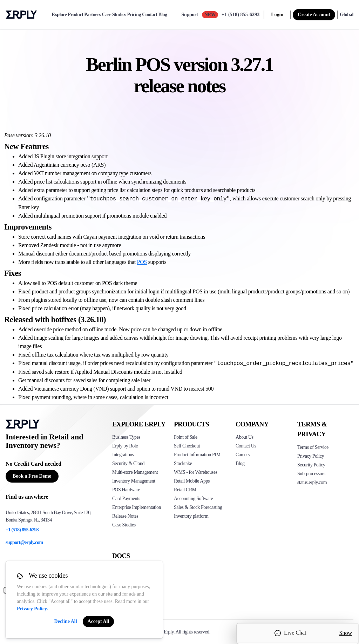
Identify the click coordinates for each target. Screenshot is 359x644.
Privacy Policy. (32, 609)
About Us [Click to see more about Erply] (245, 437)
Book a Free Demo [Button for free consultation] (32, 476)
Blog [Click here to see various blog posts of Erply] (240, 463)
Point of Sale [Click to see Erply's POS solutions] (186, 437)
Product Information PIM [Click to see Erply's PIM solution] (197, 455)
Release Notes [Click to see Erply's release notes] (125, 516)
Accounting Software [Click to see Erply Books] (193, 499)
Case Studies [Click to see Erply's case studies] (124, 525)
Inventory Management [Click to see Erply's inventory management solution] (134, 481)
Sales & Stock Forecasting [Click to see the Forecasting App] (198, 507)
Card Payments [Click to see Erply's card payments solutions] (126, 499)
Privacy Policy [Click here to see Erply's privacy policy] (311, 456)
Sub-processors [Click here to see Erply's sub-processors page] (311, 474)
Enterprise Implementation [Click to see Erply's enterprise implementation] (137, 507)
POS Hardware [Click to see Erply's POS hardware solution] (126, 490)
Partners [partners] (92, 15)
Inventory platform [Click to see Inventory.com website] (191, 516)
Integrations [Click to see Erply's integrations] (123, 455)
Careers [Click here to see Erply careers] (243, 455)
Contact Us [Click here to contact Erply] (246, 446)
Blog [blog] (163, 15)
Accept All (99, 621)
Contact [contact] (150, 15)
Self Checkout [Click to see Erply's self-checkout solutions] (187, 446)
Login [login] (277, 15)
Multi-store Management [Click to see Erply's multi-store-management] (135, 472)
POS (142, 262)
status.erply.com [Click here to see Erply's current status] (312, 482)
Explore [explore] (59, 15)
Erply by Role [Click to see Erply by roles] (125, 446)
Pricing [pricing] (134, 15)
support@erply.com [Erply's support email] (24, 542)
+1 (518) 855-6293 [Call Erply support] (241, 15)
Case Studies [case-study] (114, 15)
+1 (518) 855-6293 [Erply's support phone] (22, 530)
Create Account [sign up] (314, 15)
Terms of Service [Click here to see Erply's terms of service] (313, 447)
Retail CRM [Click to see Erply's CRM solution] (185, 490)
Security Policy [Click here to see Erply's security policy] (311, 465)
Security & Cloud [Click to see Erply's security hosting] (128, 463)
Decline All (66, 621)
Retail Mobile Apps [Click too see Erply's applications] (192, 481)
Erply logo (21, 15)
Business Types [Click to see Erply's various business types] (126, 437)
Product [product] (75, 15)
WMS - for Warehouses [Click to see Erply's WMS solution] (196, 472)
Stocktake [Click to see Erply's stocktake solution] (183, 463)
